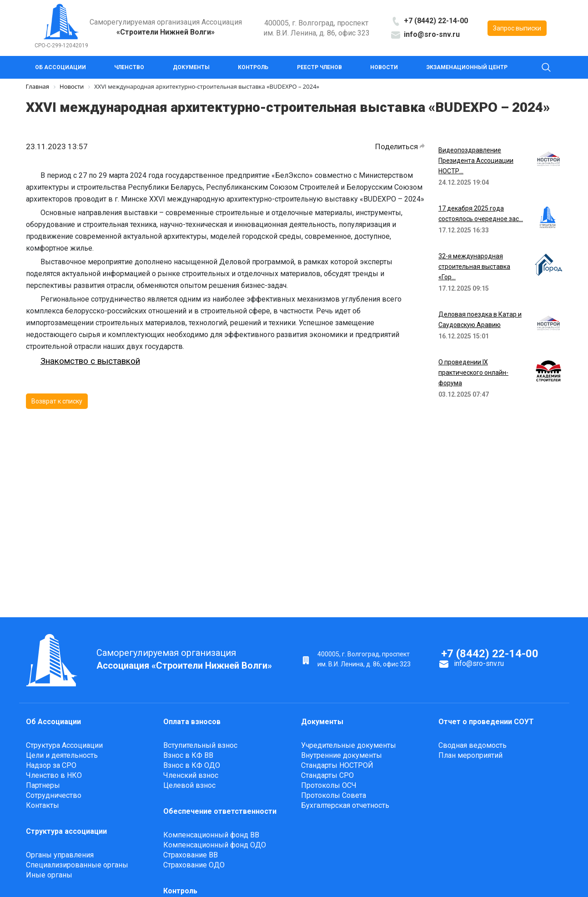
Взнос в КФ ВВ (188, 755)
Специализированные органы (77, 865)
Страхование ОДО (194, 865)
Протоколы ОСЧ (329, 785)
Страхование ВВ (191, 855)
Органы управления (60, 855)
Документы (191, 67)
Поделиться (400, 146)
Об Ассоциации (60, 67)
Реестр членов (319, 67)
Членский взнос (191, 775)
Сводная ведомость (472, 745)
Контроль (253, 67)
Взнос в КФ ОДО (192, 765)
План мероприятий (470, 755)
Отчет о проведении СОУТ (486, 722)
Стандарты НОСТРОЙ (337, 765)
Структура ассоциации (66, 831)
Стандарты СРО (327, 775)
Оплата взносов (192, 722)
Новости (384, 67)
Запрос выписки (517, 28)
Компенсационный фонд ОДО (215, 845)
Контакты (43, 805)
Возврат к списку (57, 401)
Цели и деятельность (62, 755)
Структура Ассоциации (64, 745)
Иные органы (49, 875)
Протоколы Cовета (334, 795)
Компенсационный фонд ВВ (211, 835)
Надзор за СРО (51, 765)
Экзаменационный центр (467, 67)
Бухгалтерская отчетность (345, 805)
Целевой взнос (189, 785)
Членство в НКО (54, 775)
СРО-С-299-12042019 (61, 45)
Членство (129, 67)
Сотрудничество (54, 795)
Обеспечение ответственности (220, 811)
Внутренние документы (342, 755)
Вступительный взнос (200, 745)
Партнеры (43, 785)
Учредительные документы (349, 745)
